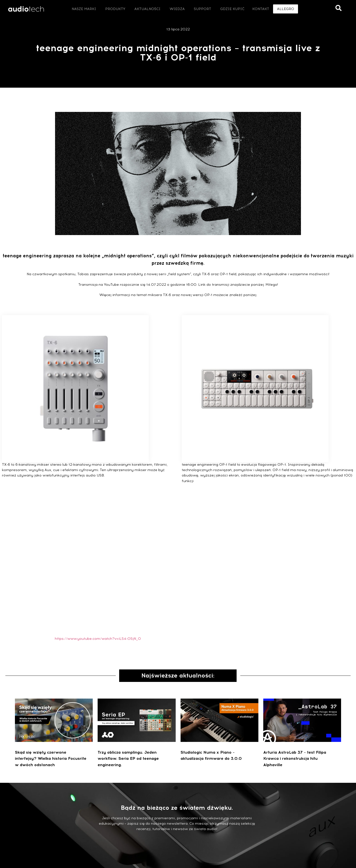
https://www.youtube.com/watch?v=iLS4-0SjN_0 (98, 639)
